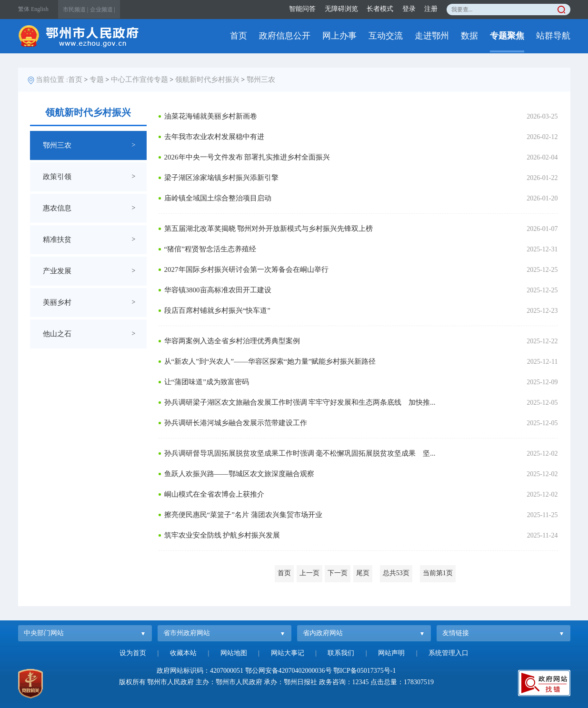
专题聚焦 (507, 36)
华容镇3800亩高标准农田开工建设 (218, 290)
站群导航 (553, 36)
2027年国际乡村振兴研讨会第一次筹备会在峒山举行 (246, 269)
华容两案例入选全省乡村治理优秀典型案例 (232, 341)
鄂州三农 (261, 80)
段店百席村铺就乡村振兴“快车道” (217, 310)
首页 (239, 36)
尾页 (363, 573)
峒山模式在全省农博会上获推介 (214, 494)
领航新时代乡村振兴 (207, 80)
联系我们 (341, 653)
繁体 (24, 9)
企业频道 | (103, 10)
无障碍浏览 (341, 9)
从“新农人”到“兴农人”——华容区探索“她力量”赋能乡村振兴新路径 (270, 361)
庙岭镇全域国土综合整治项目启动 (218, 198)
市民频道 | (75, 10)
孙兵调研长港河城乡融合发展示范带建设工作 (236, 423)
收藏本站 (183, 653)
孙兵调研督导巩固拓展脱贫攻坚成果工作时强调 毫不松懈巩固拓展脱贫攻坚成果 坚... (300, 453)
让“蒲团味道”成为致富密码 (207, 382)
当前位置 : (52, 80)
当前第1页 (438, 573)
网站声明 (391, 653)
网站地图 (234, 653)
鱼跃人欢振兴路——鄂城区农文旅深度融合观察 (239, 474)
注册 (431, 9)
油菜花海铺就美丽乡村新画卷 (211, 116)
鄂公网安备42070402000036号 (289, 671)
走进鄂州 (432, 36)
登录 (409, 9)
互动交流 (386, 36)
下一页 (338, 573)
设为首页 (133, 653)
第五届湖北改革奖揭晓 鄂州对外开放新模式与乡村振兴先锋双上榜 (269, 229)
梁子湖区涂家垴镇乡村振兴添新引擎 (221, 178)
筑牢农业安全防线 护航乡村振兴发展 (222, 535)
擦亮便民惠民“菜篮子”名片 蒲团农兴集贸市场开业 (243, 515)
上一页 (309, 573)
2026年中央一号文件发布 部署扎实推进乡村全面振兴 (247, 157)
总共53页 (396, 573)
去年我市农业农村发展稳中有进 (214, 137)
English (40, 9)
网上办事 (339, 36)
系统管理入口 (448, 653)
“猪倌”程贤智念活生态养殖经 (210, 249)
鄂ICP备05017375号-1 (364, 671)
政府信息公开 (285, 36)
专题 (97, 80)
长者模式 (380, 9)
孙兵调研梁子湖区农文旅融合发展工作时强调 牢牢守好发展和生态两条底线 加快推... (300, 402)
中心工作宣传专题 (140, 80)
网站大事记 (288, 653)
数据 (469, 36)
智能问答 (302, 9)
